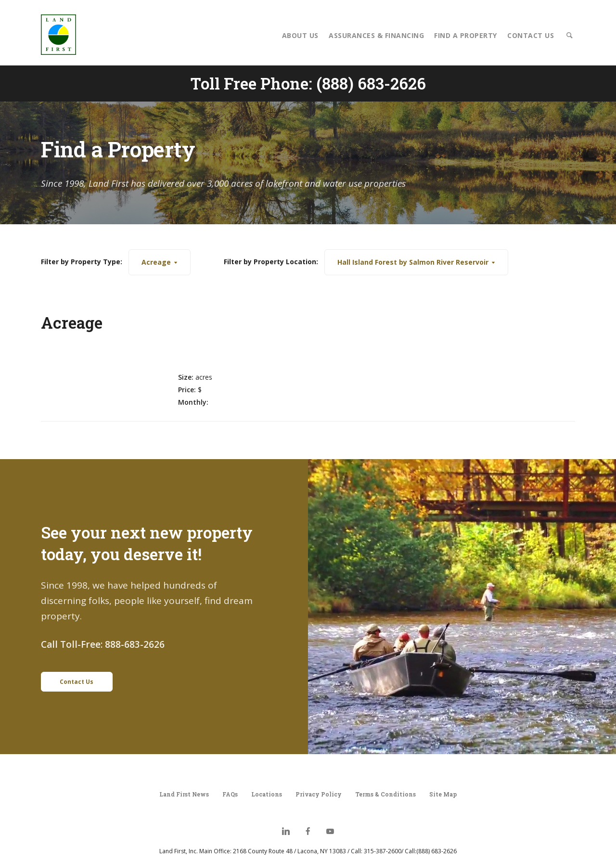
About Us (300, 35)
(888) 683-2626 (371, 83)
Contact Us (531, 35)
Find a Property (466, 35)
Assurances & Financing (376, 35)
